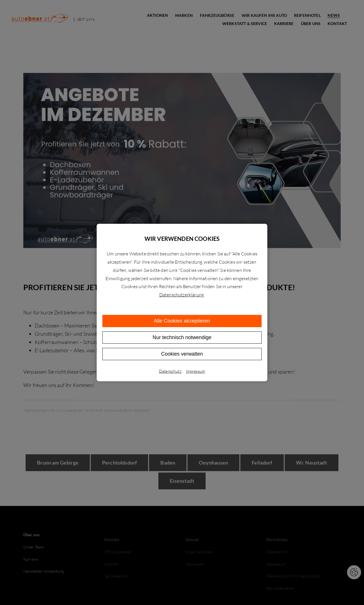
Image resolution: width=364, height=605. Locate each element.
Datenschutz (170, 371)
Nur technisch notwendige (182, 337)
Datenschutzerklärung (182, 295)
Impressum (196, 371)
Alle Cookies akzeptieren (182, 321)
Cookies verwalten (182, 354)
